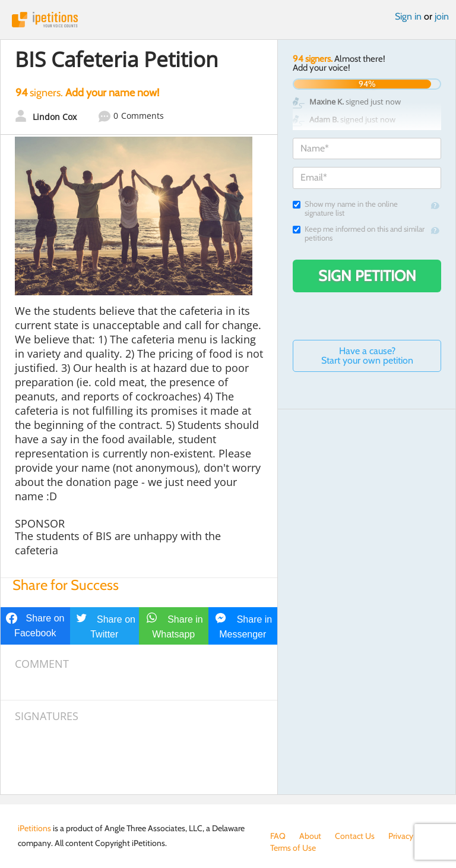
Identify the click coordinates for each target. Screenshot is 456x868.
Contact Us (355, 836)
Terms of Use (293, 848)
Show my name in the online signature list (345, 209)
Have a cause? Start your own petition (367, 356)
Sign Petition (367, 276)
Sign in (408, 16)
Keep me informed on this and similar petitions (359, 233)
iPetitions (228, 20)
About (310, 836)
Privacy (401, 836)
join (442, 16)
